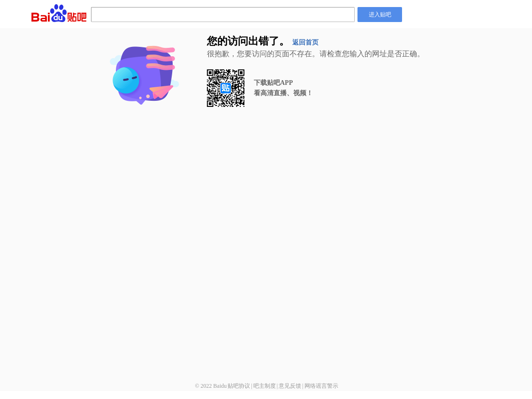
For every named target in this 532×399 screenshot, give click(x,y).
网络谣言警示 (321, 386)
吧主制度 (265, 386)
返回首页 (305, 42)
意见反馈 (290, 386)
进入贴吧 (380, 15)
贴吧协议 (239, 386)
